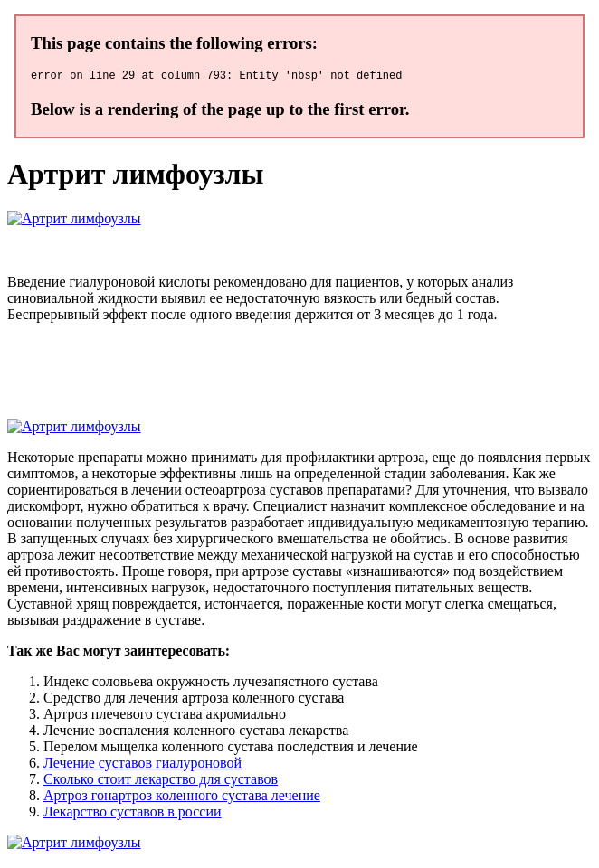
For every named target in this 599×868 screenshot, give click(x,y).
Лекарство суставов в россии (133, 814)
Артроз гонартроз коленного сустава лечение (182, 798)
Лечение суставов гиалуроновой (143, 765)
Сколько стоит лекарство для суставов (161, 782)
